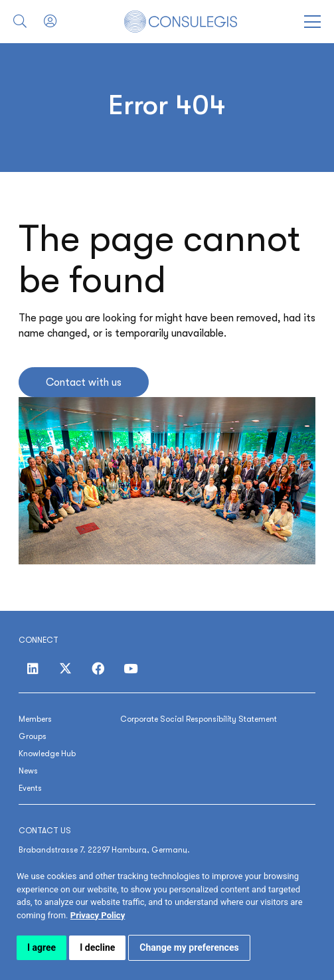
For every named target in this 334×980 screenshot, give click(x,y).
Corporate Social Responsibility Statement (199, 719)
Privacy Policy (98, 915)
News (28, 771)
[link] (98, 915)
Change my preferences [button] (189, 947)
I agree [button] (42, 947)
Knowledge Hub (47, 754)
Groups (33, 736)
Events (30, 788)
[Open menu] (312, 22)
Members (35, 719)
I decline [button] (97, 947)
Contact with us (84, 382)
